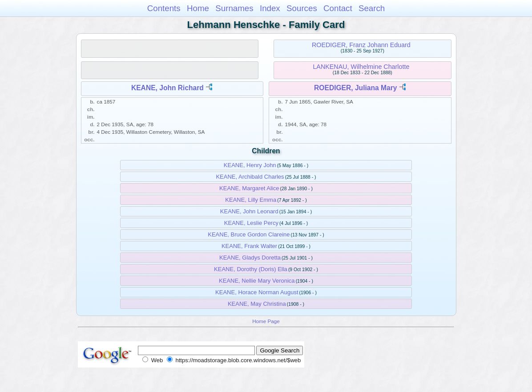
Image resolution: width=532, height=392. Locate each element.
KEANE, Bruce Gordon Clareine (249, 234)
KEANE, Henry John (250, 165)
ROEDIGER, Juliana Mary (355, 88)
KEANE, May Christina (257, 304)
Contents (164, 8)
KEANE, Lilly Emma (251, 200)
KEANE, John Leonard (249, 211)
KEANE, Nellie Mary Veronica (257, 281)
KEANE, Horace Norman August (257, 292)
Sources (302, 8)
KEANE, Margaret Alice (249, 188)
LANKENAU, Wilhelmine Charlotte (361, 67)
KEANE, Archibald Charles (250, 177)
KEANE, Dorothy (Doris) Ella (251, 269)
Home (198, 8)
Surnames (234, 8)
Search (372, 8)
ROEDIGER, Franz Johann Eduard (361, 45)
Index (270, 8)
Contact (338, 8)
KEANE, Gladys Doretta (250, 258)
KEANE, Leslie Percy (251, 223)
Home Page (266, 321)
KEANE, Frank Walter (249, 246)
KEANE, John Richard (167, 88)
